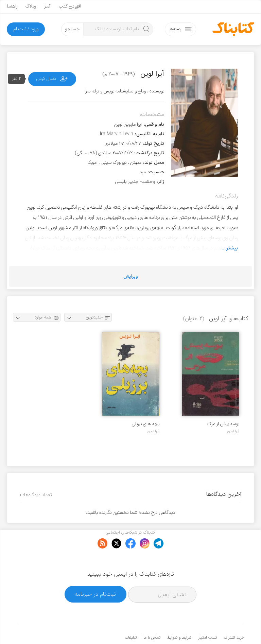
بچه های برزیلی (146, 424)
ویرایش (131, 276)
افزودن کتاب (70, 6)
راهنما (12, 6)
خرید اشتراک (234, 617)
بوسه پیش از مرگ (223, 424)
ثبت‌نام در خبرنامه (95, 573)
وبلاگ (31, 6)
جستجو (72, 29)
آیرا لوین (233, 431)
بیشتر (232, 248)
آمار (47, 6)
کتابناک (208, 628)
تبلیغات (131, 617)
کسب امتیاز (208, 617)
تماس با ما (152, 617)
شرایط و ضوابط (179, 617)
